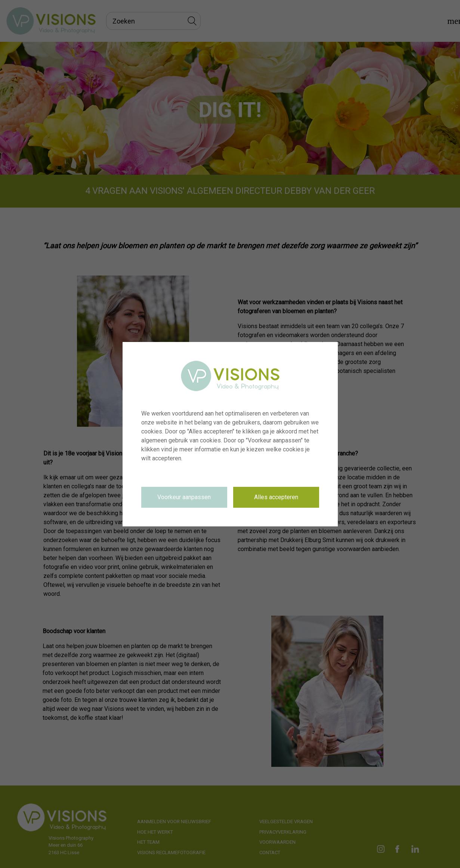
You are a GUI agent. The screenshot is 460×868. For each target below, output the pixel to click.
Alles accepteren (276, 497)
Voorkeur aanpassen (184, 497)
